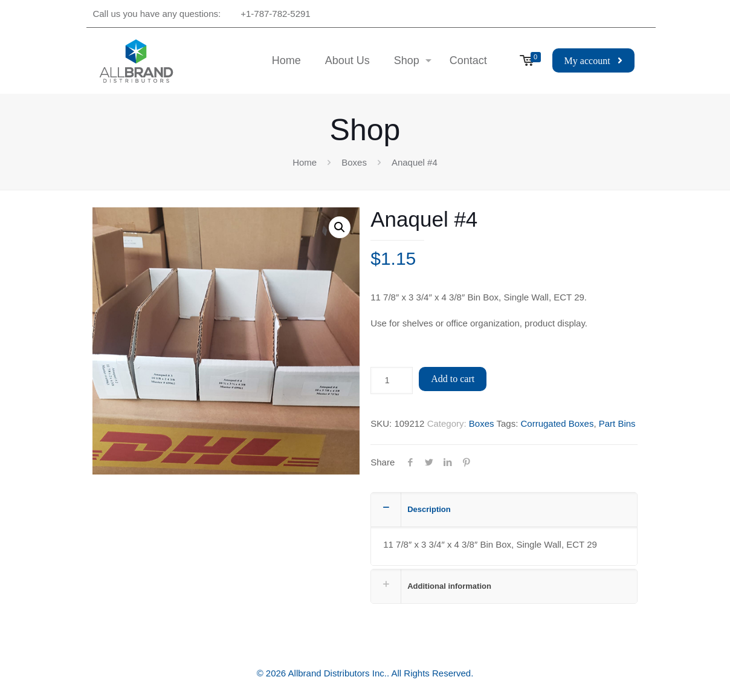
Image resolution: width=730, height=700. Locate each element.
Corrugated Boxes (557, 423)
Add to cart (453, 379)
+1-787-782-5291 (276, 14)
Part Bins (617, 423)
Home (305, 162)
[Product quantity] (392, 381)
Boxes (354, 162)
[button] (340, 227)
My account (593, 61)
